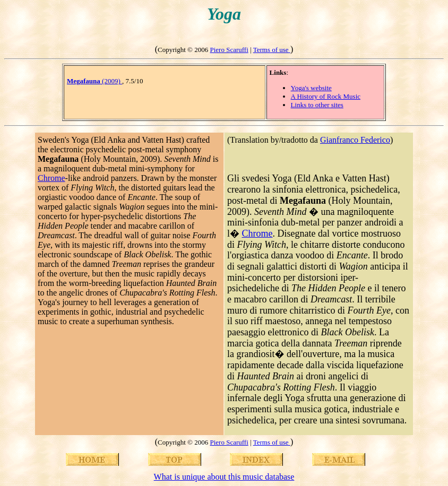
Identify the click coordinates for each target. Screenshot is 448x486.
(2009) (94, 81)
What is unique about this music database (224, 477)
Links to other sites (317, 105)
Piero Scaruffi (229, 50)
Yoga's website (311, 88)
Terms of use (272, 50)
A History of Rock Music (326, 96)
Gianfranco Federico (355, 140)
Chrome (51, 178)
